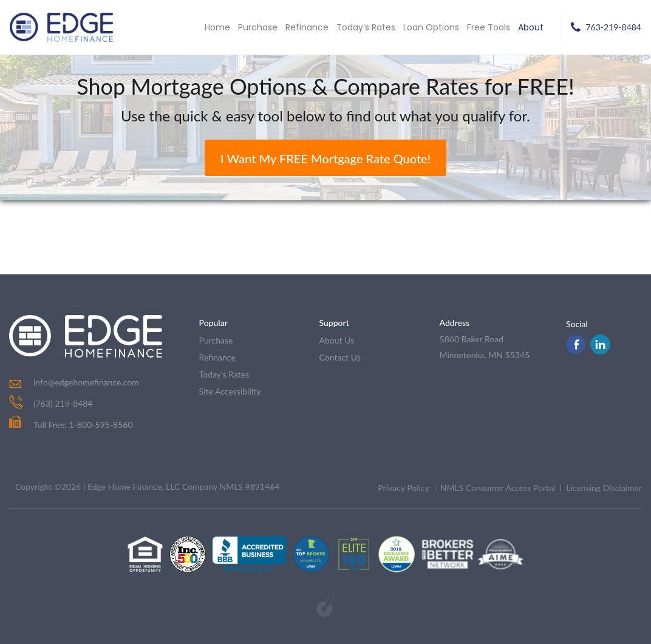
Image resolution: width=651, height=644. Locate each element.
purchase (216, 340)
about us (337, 340)
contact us (340, 357)
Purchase (258, 27)
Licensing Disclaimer (604, 488)
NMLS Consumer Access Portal (498, 488)
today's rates (224, 374)
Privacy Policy (403, 488)
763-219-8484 (613, 27)
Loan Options (431, 27)
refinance (217, 357)
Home (217, 27)
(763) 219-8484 (63, 403)
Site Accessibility (230, 391)
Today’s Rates (366, 27)
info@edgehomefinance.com (86, 382)
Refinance (307, 27)
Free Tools (489, 27)
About (531, 27)
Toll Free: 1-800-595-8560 (71, 425)
